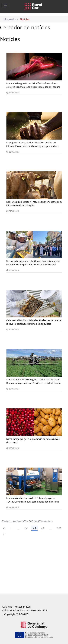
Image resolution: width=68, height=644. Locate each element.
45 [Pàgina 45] (34, 528)
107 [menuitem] (59, 528)
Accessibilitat (22, 607)
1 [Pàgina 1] (11, 528)
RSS (45, 610)
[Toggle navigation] (5, 5)
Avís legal (8, 607)
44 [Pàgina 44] (26, 528)
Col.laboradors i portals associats (22, 610)
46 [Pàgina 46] (43, 528)
